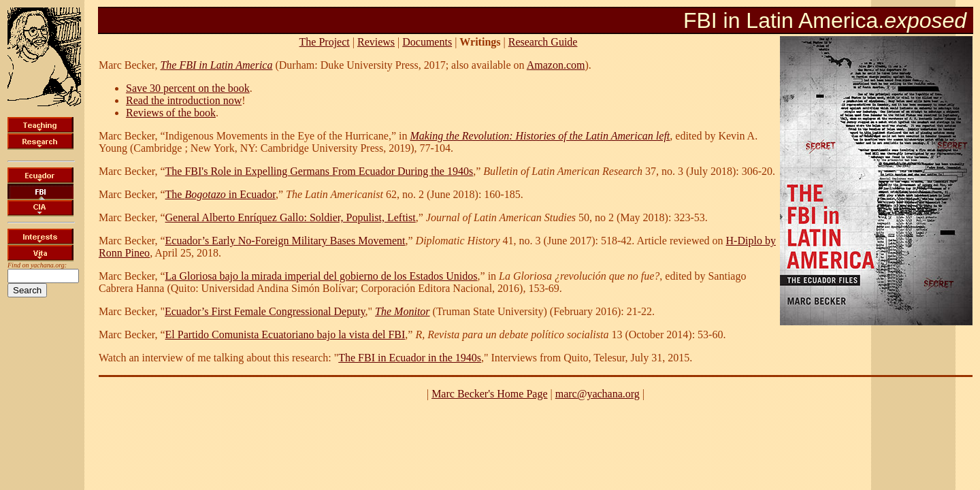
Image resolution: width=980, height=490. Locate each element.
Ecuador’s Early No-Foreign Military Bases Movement (285, 241)
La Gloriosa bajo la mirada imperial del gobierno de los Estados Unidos (322, 276)
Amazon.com (556, 65)
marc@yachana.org (598, 394)
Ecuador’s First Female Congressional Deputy (265, 311)
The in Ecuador (220, 194)
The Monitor (402, 311)
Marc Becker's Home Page (489, 394)
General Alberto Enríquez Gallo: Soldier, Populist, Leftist (291, 217)
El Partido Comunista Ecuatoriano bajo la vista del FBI (285, 334)
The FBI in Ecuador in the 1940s (410, 358)
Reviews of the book (171, 113)
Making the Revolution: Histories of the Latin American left (540, 136)
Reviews (376, 42)
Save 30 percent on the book (188, 88)
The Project (325, 42)
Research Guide (543, 42)
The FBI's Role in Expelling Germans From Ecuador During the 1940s (320, 171)
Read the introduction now (184, 100)
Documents (427, 42)
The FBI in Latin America (216, 65)
